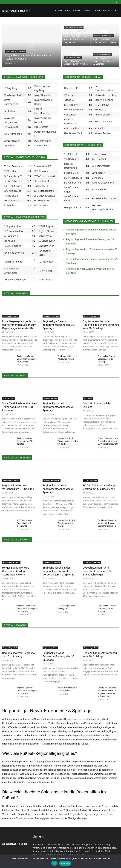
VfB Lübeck (88, 398)
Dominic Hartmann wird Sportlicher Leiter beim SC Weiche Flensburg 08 (108, 441)
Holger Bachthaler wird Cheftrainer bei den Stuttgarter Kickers (16, 571)
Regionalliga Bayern (74, 27)
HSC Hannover (9, 398)
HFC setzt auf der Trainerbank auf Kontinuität (25, 523)
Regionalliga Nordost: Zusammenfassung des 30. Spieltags (59, 489)
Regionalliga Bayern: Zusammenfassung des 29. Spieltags (27, 359)
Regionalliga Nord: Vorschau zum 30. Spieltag (25, 441)
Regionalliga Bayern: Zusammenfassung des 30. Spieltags (59, 325)
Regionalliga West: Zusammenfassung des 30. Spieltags (59, 656)
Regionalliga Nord (50, 398)
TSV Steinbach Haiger (92, 562)
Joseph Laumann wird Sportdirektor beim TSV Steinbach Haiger (97, 571)
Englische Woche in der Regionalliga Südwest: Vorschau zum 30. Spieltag (58, 571)
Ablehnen (65, 863)
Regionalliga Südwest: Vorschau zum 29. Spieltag (107, 609)
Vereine (106, 11)
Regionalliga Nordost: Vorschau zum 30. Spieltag (67, 523)
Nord (68, 11)
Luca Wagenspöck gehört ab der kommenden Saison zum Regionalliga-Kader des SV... (19, 325)
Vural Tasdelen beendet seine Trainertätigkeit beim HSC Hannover (20, 407)
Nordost (77, 11)
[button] (115, 11)
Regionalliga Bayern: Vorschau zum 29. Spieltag (107, 359)
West (98, 11)
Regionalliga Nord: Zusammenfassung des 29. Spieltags (68, 441)
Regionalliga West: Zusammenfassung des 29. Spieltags (27, 691)
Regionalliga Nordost (103, 36)
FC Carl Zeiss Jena (91, 480)
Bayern (59, 11)
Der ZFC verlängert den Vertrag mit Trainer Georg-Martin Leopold (108, 523)
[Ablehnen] (117, 861)
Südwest (88, 11)
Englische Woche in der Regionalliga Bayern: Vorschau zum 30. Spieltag (101, 325)
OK (54, 863)
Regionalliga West (73, 57)
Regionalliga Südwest (16, 52)
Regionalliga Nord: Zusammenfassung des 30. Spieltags (59, 407)
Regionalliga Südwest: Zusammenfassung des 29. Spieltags (27, 609)
